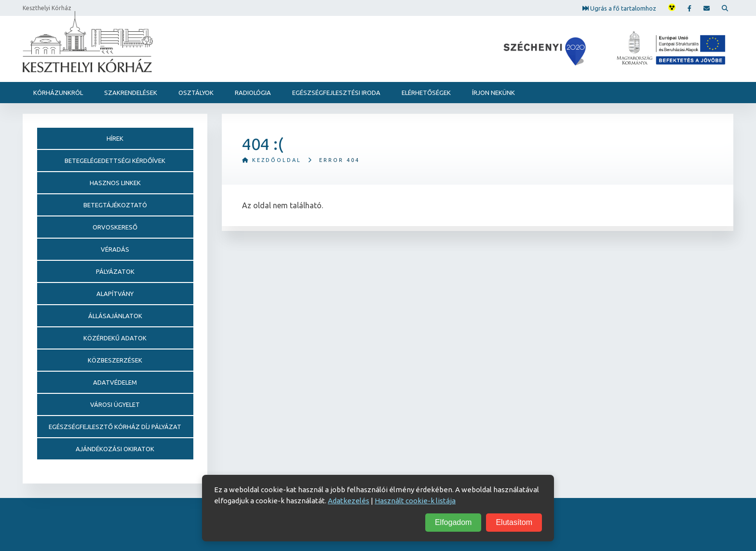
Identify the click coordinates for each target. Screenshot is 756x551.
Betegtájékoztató (115, 205)
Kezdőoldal (272, 160)
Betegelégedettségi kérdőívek (115, 161)
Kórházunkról (58, 93)
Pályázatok (115, 271)
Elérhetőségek (426, 93)
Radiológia (253, 93)
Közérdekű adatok (115, 338)
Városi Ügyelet (115, 404)
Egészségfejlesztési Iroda (336, 93)
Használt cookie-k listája (415, 501)
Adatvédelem (115, 382)
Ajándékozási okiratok (115, 449)
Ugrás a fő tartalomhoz (619, 8)
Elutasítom (514, 522)
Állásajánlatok (115, 316)
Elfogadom (453, 522)
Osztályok (196, 93)
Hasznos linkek (115, 183)
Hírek (115, 138)
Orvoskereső (115, 227)
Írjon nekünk (493, 93)
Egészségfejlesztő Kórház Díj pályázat (115, 427)
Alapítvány (115, 294)
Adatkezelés (349, 501)
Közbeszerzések (115, 360)
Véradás (115, 249)
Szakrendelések (131, 93)
